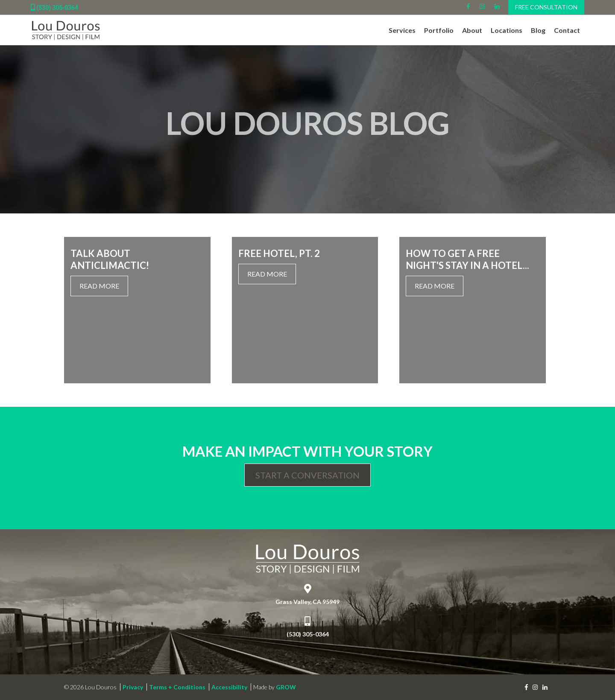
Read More (99, 286)
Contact (567, 30)
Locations (507, 30)
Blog (538, 30)
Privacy (133, 687)
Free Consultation (546, 7)
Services (402, 30)
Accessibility (229, 687)
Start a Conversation (307, 475)
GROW (286, 687)
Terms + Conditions (177, 687)
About (472, 30)
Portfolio (439, 30)
